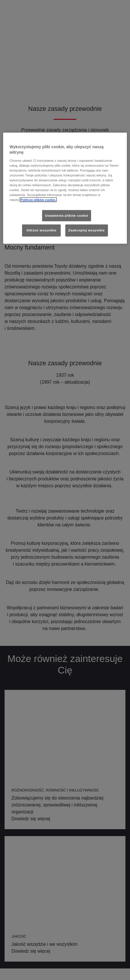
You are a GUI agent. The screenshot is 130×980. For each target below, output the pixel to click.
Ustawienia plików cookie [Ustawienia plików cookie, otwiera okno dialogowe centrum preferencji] (67, 215)
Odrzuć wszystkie (42, 230)
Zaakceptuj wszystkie (87, 230)
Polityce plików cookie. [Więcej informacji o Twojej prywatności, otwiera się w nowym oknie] (38, 200)
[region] (65, 188)
